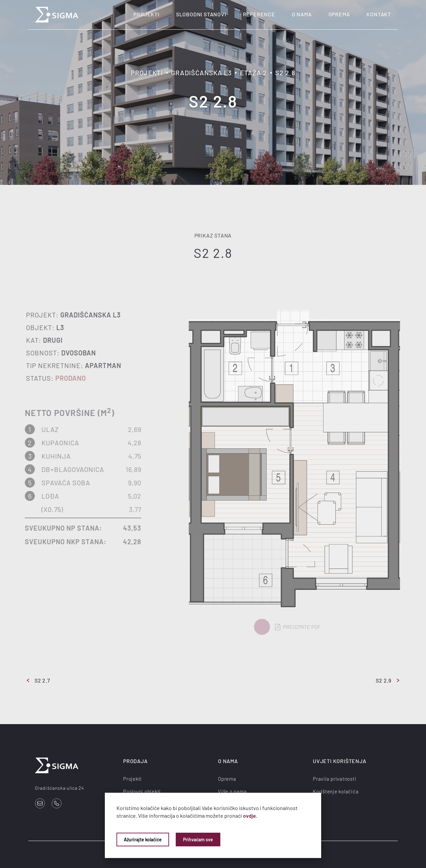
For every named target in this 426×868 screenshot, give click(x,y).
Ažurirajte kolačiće (143, 840)
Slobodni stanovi (201, 14)
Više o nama (232, 791)
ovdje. (250, 816)
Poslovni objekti (142, 791)
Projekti (146, 14)
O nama (302, 14)
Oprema (339, 14)
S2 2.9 (388, 680)
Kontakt (379, 14)
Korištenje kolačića (336, 791)
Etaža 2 (253, 73)
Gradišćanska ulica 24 (60, 788)
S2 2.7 (38, 680)
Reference (259, 14)
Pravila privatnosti (334, 779)
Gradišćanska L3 (201, 73)
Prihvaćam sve (198, 840)
